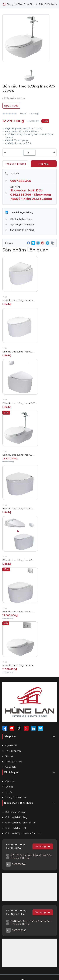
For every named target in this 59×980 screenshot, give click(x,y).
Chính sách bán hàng (16, 817)
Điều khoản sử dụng (16, 812)
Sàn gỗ (9, 756)
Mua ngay (44, 164)
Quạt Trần (11, 767)
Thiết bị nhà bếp (14, 762)
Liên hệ (9, 787)
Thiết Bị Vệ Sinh (26, 4)
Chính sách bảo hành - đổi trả (20, 823)
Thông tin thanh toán (16, 797)
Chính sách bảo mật (16, 828)
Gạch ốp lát (11, 745)
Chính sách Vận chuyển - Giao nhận (24, 833)
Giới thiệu (10, 781)
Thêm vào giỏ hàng (15, 164)
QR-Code (11, 106)
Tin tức (9, 792)
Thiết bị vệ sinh (13, 751)
